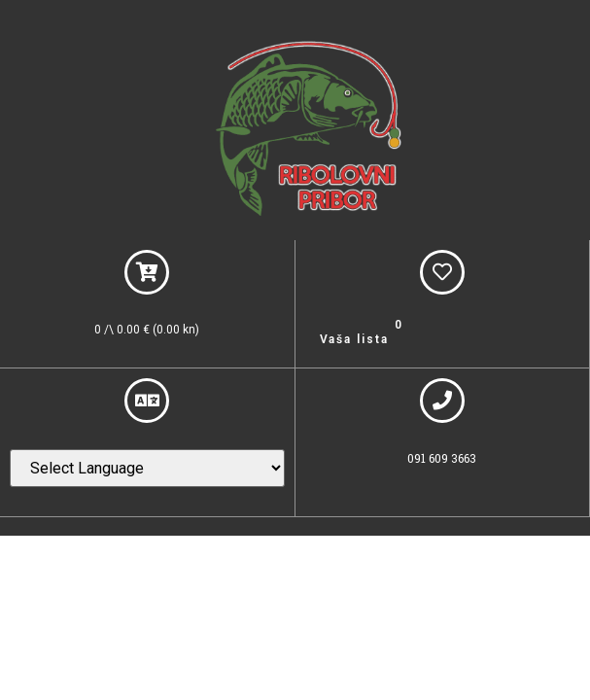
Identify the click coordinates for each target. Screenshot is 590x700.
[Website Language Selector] (147, 468)
